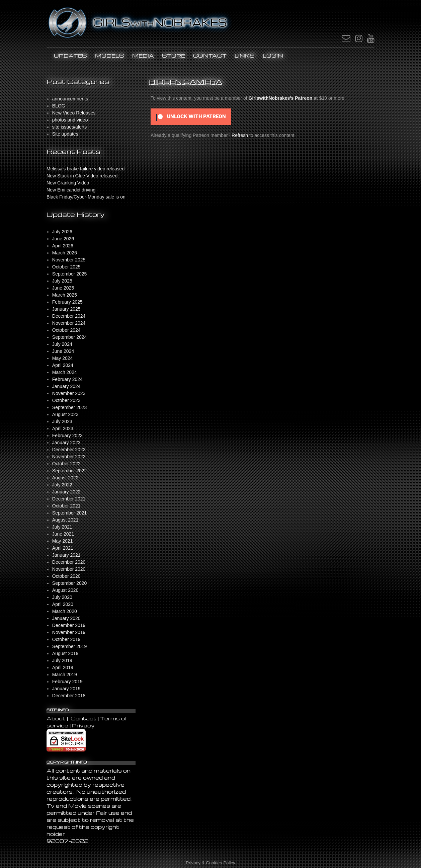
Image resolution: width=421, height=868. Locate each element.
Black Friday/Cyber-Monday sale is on (86, 197)
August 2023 (65, 414)
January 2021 (66, 555)
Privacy (83, 725)
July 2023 (62, 421)
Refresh (240, 135)
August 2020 (65, 590)
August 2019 (65, 653)
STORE (174, 56)
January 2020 (66, 618)
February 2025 (67, 302)
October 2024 (66, 330)
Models (110, 56)
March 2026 (65, 253)
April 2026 (63, 246)
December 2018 (69, 696)
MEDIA (143, 56)
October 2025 (66, 267)
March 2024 (65, 372)
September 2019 (70, 646)
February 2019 (67, 682)
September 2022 (70, 471)
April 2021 (63, 548)
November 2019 (69, 632)
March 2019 (65, 675)
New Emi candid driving (71, 190)
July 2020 (62, 597)
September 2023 (70, 407)
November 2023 (69, 393)
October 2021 (66, 506)
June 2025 (63, 288)
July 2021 (62, 527)
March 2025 (65, 295)
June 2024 (63, 351)
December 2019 (69, 625)
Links (245, 56)
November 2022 (69, 457)
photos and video (70, 120)
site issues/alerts (69, 127)
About (57, 718)
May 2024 (62, 358)
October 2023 (66, 400)
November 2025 (69, 260)
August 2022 (65, 478)
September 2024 (70, 337)
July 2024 (62, 344)
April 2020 (63, 604)
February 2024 (67, 379)
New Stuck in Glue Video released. (83, 176)
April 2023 (63, 428)
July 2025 (62, 281)
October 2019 (66, 639)
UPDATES (70, 56)
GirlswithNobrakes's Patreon (281, 98)
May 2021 (62, 541)
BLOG (59, 106)
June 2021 (63, 534)
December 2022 (69, 450)
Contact (210, 56)
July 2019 (62, 660)
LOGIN (273, 56)
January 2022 (66, 492)
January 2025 (66, 309)
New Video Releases (74, 113)
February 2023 (67, 436)
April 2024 (63, 365)
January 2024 (66, 386)
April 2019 (63, 667)
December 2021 (69, 499)
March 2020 (65, 611)
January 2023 (66, 443)
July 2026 (62, 232)
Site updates (65, 134)
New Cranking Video (68, 183)
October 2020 (66, 576)
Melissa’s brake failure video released (86, 169)
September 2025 (70, 274)
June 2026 (63, 239)
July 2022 (62, 485)
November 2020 (69, 569)
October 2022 (66, 464)
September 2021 (70, 513)
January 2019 (66, 689)
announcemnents (70, 99)
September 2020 (70, 583)
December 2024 (69, 316)
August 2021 (65, 520)
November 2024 (69, 323)
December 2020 (69, 562)
